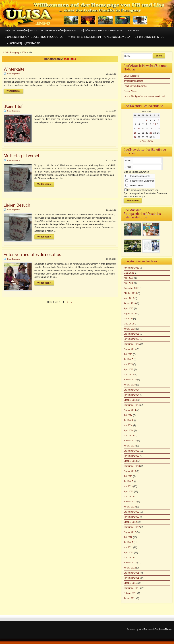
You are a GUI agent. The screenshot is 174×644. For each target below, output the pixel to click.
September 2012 (132, 527)
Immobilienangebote (133, 81)
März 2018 (129, 298)
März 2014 (129, 436)
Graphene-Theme (163, 629)
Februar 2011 (130, 593)
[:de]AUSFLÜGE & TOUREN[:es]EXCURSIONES (111, 31)
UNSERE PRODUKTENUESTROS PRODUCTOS (35, 37)
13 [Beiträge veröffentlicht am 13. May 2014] (139, 129)
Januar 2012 (130, 568)
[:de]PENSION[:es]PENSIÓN (60, 31)
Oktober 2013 (130, 461)
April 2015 (129, 369)
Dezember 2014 (131, 390)
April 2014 (129, 430)
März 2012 (129, 558)
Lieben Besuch (17, 205)
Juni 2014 (128, 420)
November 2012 (131, 517)
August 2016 (130, 314)
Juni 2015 (128, 359)
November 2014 (131, 395)
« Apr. (143, 141)
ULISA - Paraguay (11, 52)
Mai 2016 (128, 319)
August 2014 (130, 410)
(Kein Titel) (14, 106)
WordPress (144, 629)
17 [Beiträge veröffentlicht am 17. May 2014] (155, 129)
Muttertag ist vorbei (21, 156)
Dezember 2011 (131, 573)
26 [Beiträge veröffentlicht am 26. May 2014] (135, 137)
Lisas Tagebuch (13, 74)
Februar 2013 (130, 502)
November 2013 (131, 456)
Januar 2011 (130, 598)
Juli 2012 (128, 537)
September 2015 (132, 344)
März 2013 (129, 497)
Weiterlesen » (14, 91)
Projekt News (130, 91)
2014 (24, 52)
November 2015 (131, 339)
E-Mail (128, 167)
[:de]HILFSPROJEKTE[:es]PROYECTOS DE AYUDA (100, 37)
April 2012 (129, 552)
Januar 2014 (130, 446)
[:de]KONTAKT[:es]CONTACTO (22, 43)
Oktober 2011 (130, 583)
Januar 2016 (130, 329)
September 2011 (132, 588)
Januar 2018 (130, 303)
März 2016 (129, 324)
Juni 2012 (128, 542)
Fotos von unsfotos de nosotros (32, 254)
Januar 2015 (130, 385)
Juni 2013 (128, 481)
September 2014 (132, 405)
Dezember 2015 (131, 334)
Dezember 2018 (131, 288)
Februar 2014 (130, 441)
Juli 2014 (128, 415)
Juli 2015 (128, 354)
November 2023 (131, 268)
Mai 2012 (128, 547)
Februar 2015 (130, 380)
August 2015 (130, 349)
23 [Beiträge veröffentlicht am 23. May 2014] (151, 133)
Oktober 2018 (130, 293)
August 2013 (130, 471)
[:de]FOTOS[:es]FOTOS (151, 37)
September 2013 (132, 466)
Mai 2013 (128, 486)
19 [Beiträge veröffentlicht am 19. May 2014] (135, 133)
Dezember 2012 (131, 512)
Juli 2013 (128, 476)
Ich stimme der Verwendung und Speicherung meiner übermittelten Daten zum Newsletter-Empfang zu (145, 193)
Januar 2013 (130, 507)
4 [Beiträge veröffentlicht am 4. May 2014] (159, 120)
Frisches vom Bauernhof (135, 86)
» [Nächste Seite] (72, 302)
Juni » (150, 141)
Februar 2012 (130, 563)
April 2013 (129, 491)
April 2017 (129, 308)
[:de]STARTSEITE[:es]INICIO (20, 31)
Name (128, 161)
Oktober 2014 (130, 400)
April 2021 (129, 278)
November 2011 (131, 578)
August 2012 (130, 532)
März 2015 (129, 375)
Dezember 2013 (131, 451)
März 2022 (129, 273)
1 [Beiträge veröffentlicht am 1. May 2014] (147, 120)
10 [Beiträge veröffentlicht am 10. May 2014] (155, 124)
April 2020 (129, 283)
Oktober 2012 (130, 522)
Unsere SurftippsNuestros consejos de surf (144, 96)
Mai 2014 (128, 425)
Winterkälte (14, 69)
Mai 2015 (128, 364)
